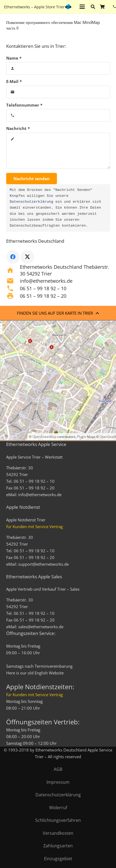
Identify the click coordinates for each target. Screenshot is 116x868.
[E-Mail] (58, 92)
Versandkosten (58, 833)
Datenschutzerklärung (31, 202)
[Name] (58, 68)
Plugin (81, 437)
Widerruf (58, 808)
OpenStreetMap (44, 437)
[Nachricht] (58, 151)
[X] (27, 257)
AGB (58, 769)
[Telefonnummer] (58, 115)
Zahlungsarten (58, 846)
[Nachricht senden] (32, 179)
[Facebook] (13, 257)
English (41, 673)
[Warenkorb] (102, 7)
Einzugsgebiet (58, 859)
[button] (82, 7)
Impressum (58, 782)
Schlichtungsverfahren (58, 820)
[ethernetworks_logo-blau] (68, 7)
